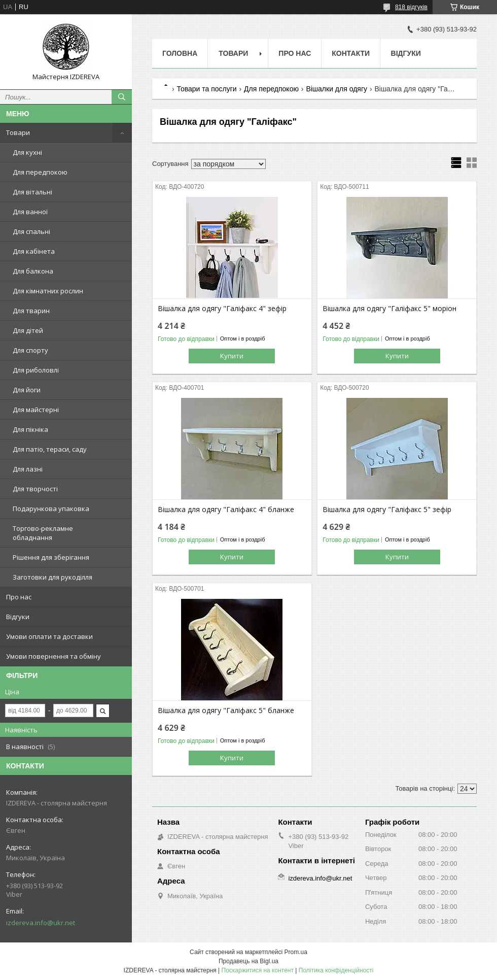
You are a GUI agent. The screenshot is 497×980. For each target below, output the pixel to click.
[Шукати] (122, 97)
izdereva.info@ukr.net (41, 923)
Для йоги (27, 390)
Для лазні (28, 469)
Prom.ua (296, 952)
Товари (18, 132)
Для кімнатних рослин (48, 291)
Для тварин (31, 311)
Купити (232, 356)
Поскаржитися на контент (258, 970)
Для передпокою (40, 172)
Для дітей (28, 330)
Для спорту (30, 350)
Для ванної (30, 212)
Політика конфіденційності (336, 970)
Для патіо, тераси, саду (50, 449)
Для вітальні (32, 192)
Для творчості (35, 489)
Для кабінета (34, 251)
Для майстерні (36, 410)
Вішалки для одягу (336, 89)
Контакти (351, 53)
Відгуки (18, 617)
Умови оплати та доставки (49, 636)
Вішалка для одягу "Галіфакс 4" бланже (226, 510)
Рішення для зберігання (51, 557)
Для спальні (31, 231)
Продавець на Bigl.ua (248, 961)
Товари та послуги (206, 89)
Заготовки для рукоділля (52, 577)
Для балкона (33, 271)
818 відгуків (411, 7)
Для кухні (27, 152)
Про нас (19, 597)
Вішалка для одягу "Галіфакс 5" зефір (387, 510)
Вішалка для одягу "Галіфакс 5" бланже (226, 711)
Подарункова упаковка (51, 509)
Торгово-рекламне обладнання (43, 533)
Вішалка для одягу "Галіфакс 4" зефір (222, 309)
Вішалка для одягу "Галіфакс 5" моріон (389, 309)
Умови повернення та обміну (54, 656)
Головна (180, 53)
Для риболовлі (36, 370)
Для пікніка (30, 429)
